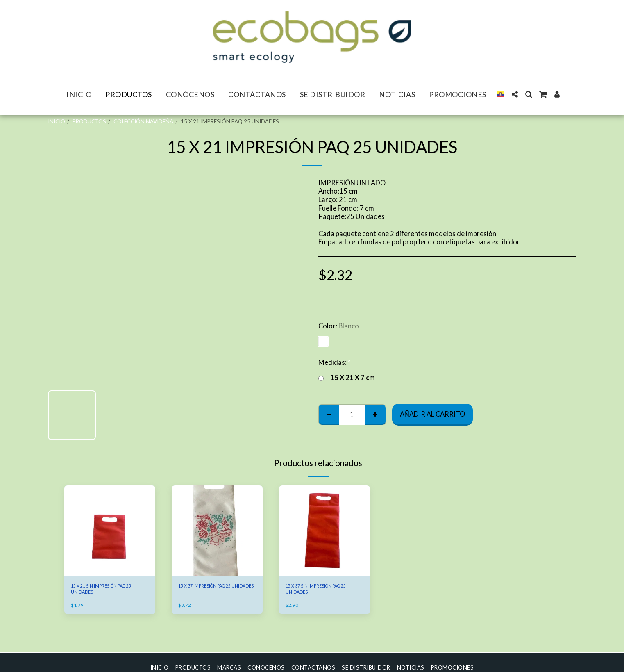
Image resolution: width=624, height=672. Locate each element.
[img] (110, 531)
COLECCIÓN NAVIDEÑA (143, 121)
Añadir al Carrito (432, 414)
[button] (515, 94)
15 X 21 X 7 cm (347, 378)
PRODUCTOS (89, 121)
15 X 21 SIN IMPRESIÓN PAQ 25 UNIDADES (107, 591)
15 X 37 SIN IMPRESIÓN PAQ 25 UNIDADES (322, 591)
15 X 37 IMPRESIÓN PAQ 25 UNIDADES (213, 591)
